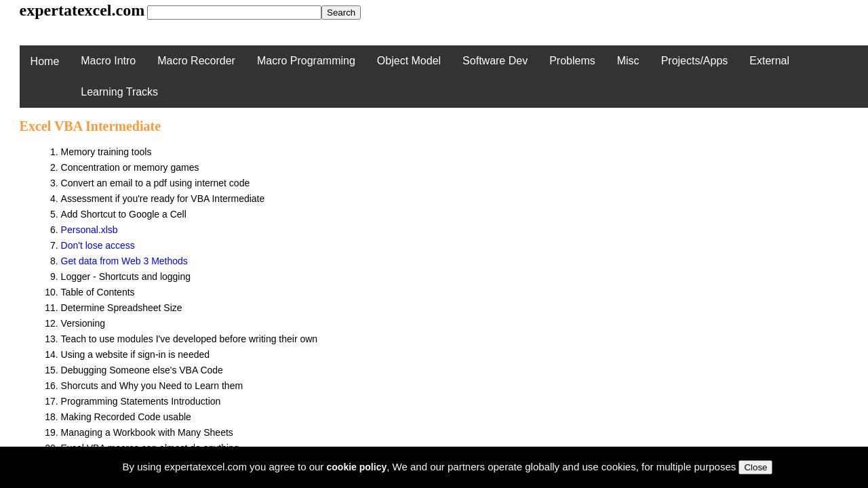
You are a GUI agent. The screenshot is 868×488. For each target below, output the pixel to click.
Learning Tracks (119, 92)
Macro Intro (108, 61)
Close (755, 467)
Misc (628, 61)
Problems (572, 61)
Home (45, 61)
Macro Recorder (196, 61)
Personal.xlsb (90, 230)
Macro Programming (306, 61)
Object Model (409, 61)
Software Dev (495, 61)
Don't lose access (98, 245)
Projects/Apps (695, 61)
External (769, 61)
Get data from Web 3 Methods (124, 261)
